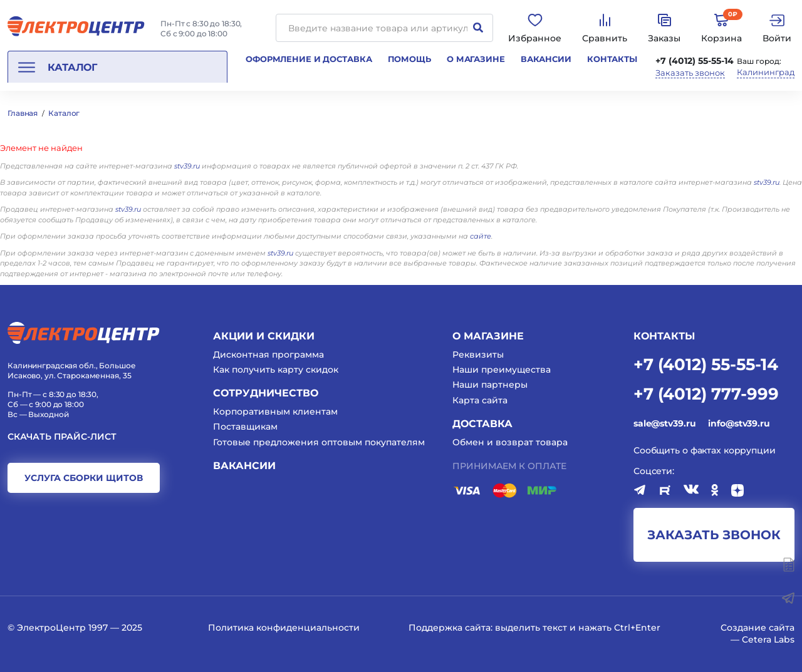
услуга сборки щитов (84, 478)
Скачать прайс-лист (62, 437)
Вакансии (546, 59)
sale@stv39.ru (664, 423)
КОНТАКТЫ (664, 336)
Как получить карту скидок (276, 370)
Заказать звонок (690, 73)
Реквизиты (478, 354)
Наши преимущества (502, 370)
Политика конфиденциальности (284, 628)
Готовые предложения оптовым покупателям (319, 442)
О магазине (476, 59)
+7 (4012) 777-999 (706, 393)
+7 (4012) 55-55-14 (695, 61)
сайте (481, 236)
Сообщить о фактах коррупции (705, 450)
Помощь (409, 59)
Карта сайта (480, 400)
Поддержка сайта (450, 628)
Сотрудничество (266, 393)
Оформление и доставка (309, 59)
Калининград (766, 72)
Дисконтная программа (268, 354)
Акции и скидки (264, 336)
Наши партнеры (490, 385)
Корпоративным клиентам (275, 411)
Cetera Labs (768, 639)
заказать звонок (714, 535)
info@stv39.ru (739, 423)
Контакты (612, 59)
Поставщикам (245, 426)
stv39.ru (187, 166)
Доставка (482, 424)
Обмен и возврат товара (510, 442)
